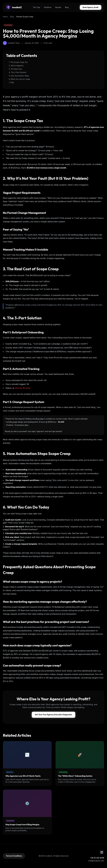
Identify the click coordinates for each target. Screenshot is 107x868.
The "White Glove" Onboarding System (75, 776)
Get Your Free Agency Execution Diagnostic (54, 715)
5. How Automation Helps (19, 76)
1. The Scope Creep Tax (18, 62)
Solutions (48, 7)
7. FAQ (11, 82)
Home (5, 17)
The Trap (36, 7)
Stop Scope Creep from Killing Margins (22, 825)
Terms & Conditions (14, 856)
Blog (67, 7)
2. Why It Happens (16, 66)
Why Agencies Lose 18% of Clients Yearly (23, 776)
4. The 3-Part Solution (18, 72)
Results (58, 7)
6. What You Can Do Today (19, 79)
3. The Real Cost (15, 69)
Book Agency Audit (91, 7)
